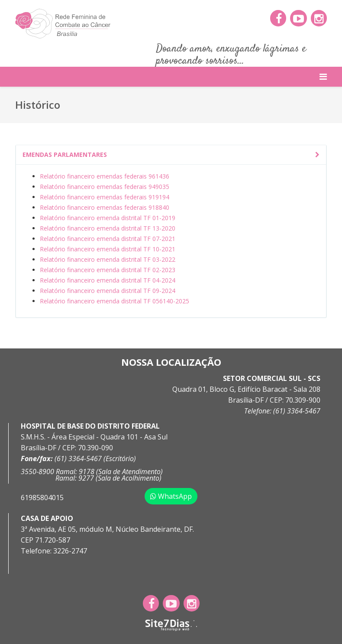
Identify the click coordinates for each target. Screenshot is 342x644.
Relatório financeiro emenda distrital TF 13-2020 (108, 228)
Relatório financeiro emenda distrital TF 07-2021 (108, 239)
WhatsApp (171, 496)
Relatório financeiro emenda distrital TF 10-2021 (108, 249)
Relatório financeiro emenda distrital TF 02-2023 (108, 270)
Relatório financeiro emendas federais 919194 (105, 197)
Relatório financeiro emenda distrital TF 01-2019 (108, 218)
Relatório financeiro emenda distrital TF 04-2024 (108, 280)
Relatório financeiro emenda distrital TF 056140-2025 (115, 301)
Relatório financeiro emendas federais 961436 (105, 176)
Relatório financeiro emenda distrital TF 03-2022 (108, 259)
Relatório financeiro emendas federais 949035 (105, 187)
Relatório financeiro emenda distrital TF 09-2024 (108, 291)
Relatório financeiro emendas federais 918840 (105, 207)
